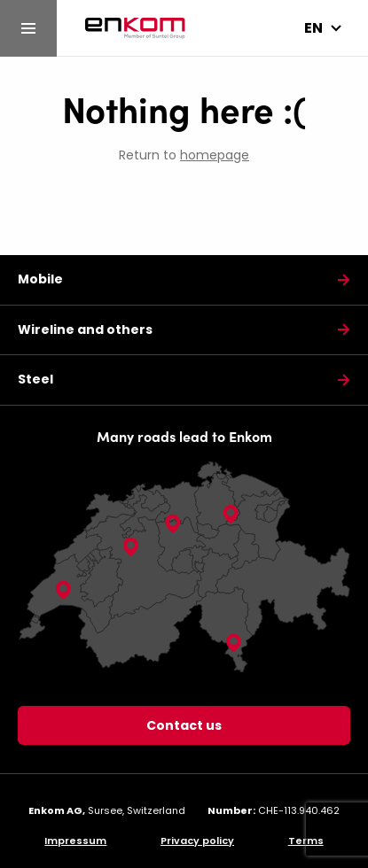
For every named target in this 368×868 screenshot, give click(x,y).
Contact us (184, 725)
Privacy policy (197, 841)
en (313, 28)
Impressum (75, 841)
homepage (215, 155)
